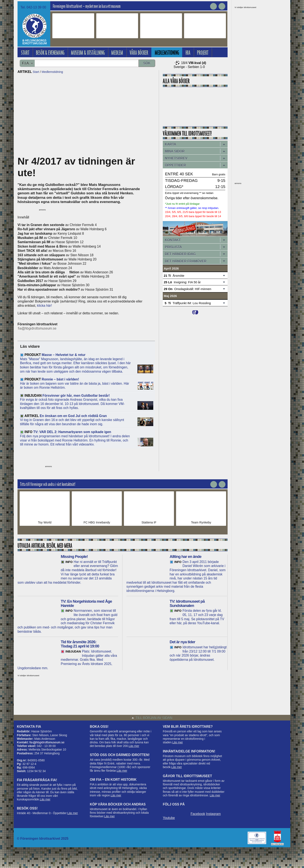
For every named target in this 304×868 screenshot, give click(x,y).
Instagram (213, 814)
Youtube (169, 818)
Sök (147, 63)
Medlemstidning (52, 72)
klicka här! (44, 306)
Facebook (198, 814)
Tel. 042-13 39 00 (33, 7)
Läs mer (45, 799)
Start (36, 72)
